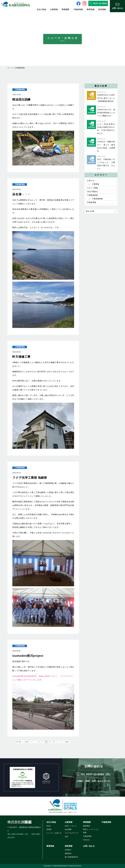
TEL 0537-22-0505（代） (96, 774)
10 (54, 742)
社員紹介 (68, 850)
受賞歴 (49, 829)
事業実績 (91, 9)
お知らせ (91, 181)
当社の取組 (42, 9)
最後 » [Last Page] (68, 742)
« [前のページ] (31, 742)
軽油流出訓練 (21, 99)
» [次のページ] (62, 742)
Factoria (86, 840)
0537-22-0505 (100, 3)
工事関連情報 (20, 90)
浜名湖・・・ (21, 194)
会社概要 (68, 829)
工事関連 (96, 184)
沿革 (67, 837)
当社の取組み (92, 192)
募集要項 (68, 853)
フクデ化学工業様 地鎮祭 (31, 478)
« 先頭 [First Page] (26, 742)
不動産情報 (78, 9)
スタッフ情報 (92, 188)
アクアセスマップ (72, 833)
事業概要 (65, 9)
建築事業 (86, 826)
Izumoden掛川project (28, 656)
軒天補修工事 (21, 357)
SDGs (49, 826)
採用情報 (102, 9)
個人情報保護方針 (72, 857)
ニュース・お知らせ (54, 833)
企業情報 (54, 9)
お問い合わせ (89, 846)
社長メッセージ (71, 826)
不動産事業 (87, 836)
